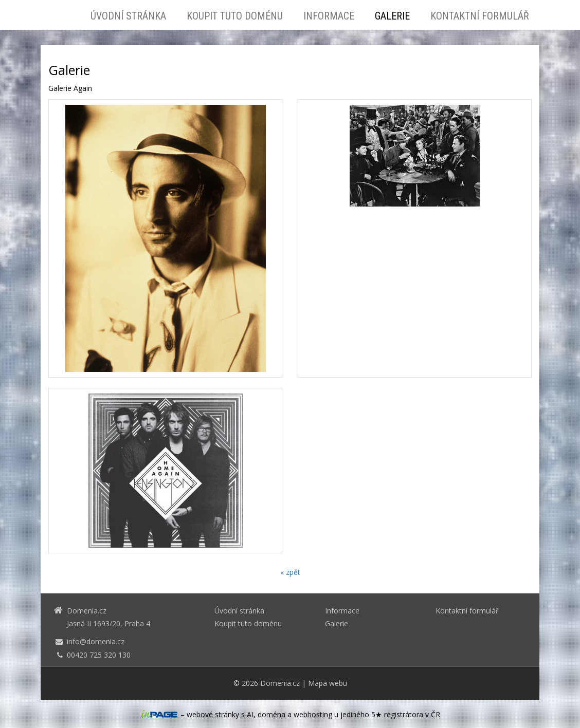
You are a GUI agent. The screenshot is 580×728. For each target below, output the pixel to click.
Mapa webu (328, 683)
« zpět (290, 572)
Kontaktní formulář (480, 16)
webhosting (313, 714)
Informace (329, 16)
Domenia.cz (280, 683)
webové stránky (213, 714)
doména (271, 714)
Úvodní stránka (128, 16)
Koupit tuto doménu (235, 16)
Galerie (392, 16)
